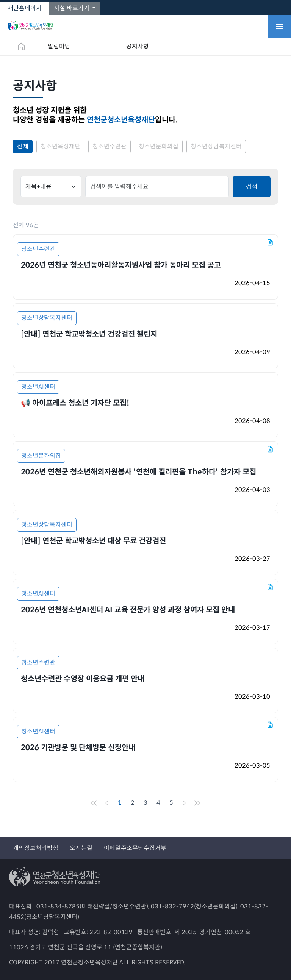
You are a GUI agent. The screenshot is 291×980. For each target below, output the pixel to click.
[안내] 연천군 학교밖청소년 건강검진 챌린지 (89, 334)
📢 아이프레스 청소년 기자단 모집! (75, 403)
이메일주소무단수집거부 (135, 848)
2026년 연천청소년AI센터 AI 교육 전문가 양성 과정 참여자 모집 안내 (128, 610)
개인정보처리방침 (36, 848)
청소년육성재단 (60, 146)
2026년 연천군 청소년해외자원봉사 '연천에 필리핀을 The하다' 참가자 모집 (138, 472)
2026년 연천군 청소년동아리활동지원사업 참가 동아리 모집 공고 (121, 265)
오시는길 (81, 848)
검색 (252, 186)
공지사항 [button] (138, 46)
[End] (197, 803)
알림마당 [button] (59, 46)
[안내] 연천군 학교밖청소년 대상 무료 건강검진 (93, 541)
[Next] (184, 803)
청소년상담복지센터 (216, 146)
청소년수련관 (110, 146)
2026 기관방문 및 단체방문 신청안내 (78, 748)
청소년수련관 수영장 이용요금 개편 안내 (83, 679)
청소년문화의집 (159, 146)
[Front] (94, 803)
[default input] (157, 187)
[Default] (51, 187)
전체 (23, 146)
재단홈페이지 (25, 8)
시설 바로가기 (72, 8)
